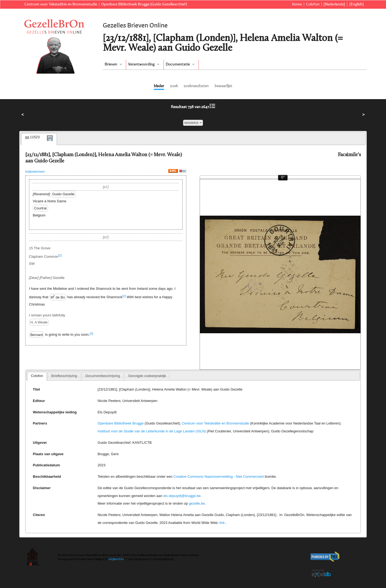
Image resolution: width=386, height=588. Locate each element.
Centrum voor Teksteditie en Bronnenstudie (61, 4)
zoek (174, 86)
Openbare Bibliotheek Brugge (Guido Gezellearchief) (144, 4)
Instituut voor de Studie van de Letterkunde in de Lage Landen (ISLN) (152, 431)
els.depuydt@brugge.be (182, 496)
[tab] (39, 139)
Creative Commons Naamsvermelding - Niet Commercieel (218, 477)
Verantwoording (141, 64)
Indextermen (35, 172)
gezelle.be (197, 503)
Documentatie (178, 64)
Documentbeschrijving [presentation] (103, 376)
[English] (357, 4)
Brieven (111, 64)
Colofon (313, 4)
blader (159, 86)
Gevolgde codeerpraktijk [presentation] (147, 376)
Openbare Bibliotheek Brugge (121, 423)
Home (297, 4)
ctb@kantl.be (116, 559)
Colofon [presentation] (37, 376)
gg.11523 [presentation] (32, 137)
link (222, 523)
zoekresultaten (196, 86)
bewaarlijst (223, 86)
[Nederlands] (334, 4)
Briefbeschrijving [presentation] (64, 376)
